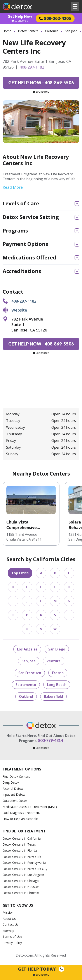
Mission (8, 912)
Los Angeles (27, 649)
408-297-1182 (32, 67)
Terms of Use (12, 937)
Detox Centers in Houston (21, 887)
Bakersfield (53, 696)
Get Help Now (20, 16)
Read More (13, 187)
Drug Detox (11, 782)
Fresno (58, 673)
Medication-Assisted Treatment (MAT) (30, 807)
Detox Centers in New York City (25, 869)
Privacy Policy (12, 943)
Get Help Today (41, 969)
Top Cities (20, 573)
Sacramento (26, 685)
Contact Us (10, 924)
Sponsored (20, 21)
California (52, 31)
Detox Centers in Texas (19, 844)
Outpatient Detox (15, 801)
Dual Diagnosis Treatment (21, 813)
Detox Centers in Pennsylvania (24, 863)
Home (7, 31)
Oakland (26, 696)
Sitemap (8, 931)
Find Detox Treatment (24, 831)
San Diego (57, 649)
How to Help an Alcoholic (20, 819)
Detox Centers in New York (22, 857)
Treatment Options (22, 769)
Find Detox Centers (16, 776)
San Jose (71, 31)
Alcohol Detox (13, 789)
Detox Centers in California (22, 838)
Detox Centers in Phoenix (21, 893)
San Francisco (30, 673)
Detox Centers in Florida (20, 850)
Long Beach (57, 685)
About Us (9, 919)
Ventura (54, 661)
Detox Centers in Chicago (21, 881)
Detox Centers (28, 31)
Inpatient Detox (14, 794)
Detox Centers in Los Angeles (24, 875)
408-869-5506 (41, 83)
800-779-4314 (51, 740)
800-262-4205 (55, 18)
